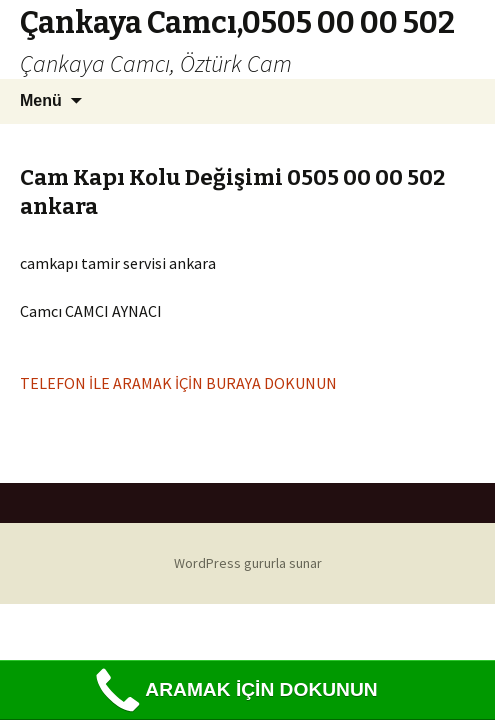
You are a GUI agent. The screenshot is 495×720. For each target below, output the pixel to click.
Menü (41, 100)
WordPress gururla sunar (248, 563)
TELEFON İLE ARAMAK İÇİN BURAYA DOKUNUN (178, 383)
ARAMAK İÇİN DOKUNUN (233, 690)
